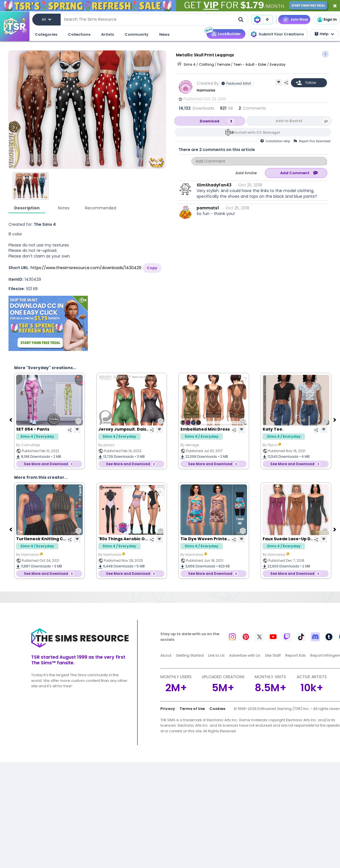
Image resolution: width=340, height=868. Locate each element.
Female (224, 64)
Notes (64, 208)
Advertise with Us (245, 655)
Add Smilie (246, 173)
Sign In (327, 20)
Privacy (168, 709)
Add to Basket (289, 121)
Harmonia (206, 90)
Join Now (299, 19)
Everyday (278, 64)
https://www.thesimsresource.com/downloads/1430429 (86, 268)
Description (27, 208)
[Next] (335, 420)
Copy (152, 268)
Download (210, 121)
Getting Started (190, 655)
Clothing (206, 64)
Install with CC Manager (257, 132)
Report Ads (296, 655)
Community (137, 34)
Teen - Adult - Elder (250, 64)
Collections (79, 34)
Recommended (101, 208)
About (166, 655)
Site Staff (273, 655)
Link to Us (216, 655)
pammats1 (208, 208)
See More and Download (46, 464)
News (164, 34)
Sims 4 (190, 64)
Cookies (217, 709)
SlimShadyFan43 (214, 185)
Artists (108, 34)
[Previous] (11, 420)
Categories (46, 34)
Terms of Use (192, 709)
